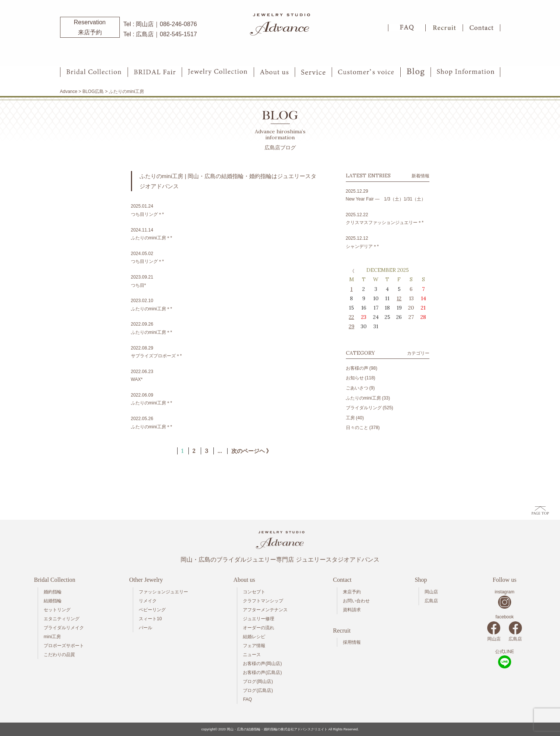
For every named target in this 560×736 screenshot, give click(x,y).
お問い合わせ (356, 601)
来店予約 (352, 592)
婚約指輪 (53, 592)
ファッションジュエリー (163, 592)
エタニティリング (62, 619)
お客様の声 (357, 368)
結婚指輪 (53, 601)
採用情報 (352, 642)
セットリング (57, 610)
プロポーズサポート (64, 646)
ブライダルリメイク (64, 628)
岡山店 (431, 592)
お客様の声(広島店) (262, 673)
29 (352, 326)
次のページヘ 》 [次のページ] (252, 451)
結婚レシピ (254, 637)
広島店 (431, 601)
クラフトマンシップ (263, 601)
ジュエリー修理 (259, 619)
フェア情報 (254, 646)
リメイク (148, 601)
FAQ (247, 699)
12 (399, 298)
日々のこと (357, 428)
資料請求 (352, 610)
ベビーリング (152, 610)
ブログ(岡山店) (258, 681)
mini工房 (52, 637)
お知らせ (355, 378)
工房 (350, 418)
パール (146, 628)
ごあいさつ (357, 388)
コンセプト (254, 592)
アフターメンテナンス (265, 610)
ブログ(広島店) (258, 690)
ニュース (252, 655)
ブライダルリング (364, 408)
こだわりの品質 (59, 655)
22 (351, 317)
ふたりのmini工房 (363, 398)
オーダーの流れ (259, 628)
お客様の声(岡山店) (262, 664)
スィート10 (150, 619)
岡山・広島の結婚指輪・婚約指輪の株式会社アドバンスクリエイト (277, 729)
